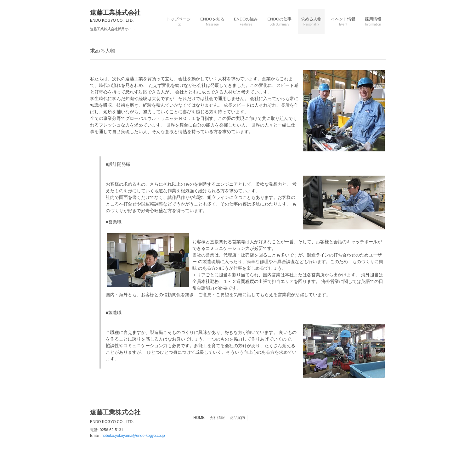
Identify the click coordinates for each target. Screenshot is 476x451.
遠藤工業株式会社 (115, 16)
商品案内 (237, 418)
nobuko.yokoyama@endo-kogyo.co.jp (133, 436)
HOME (199, 418)
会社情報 (217, 418)
